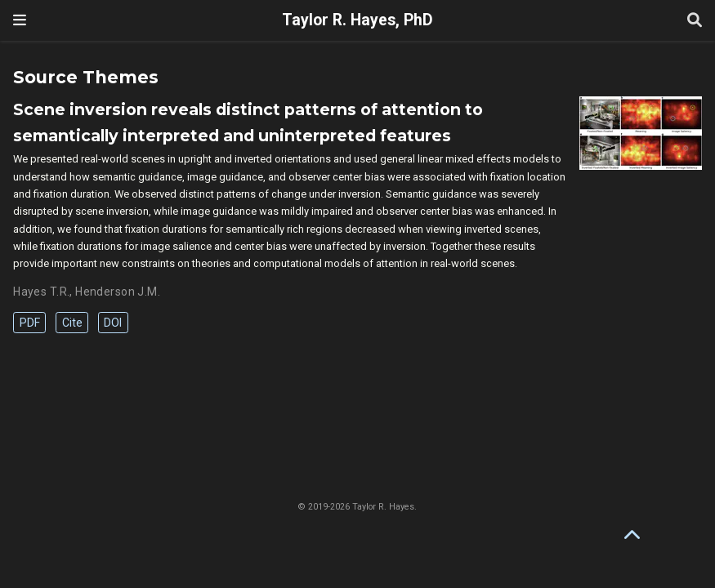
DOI (113, 323)
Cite (72, 323)
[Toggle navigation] (20, 20)
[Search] (695, 21)
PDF (30, 323)
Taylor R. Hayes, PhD (357, 20)
